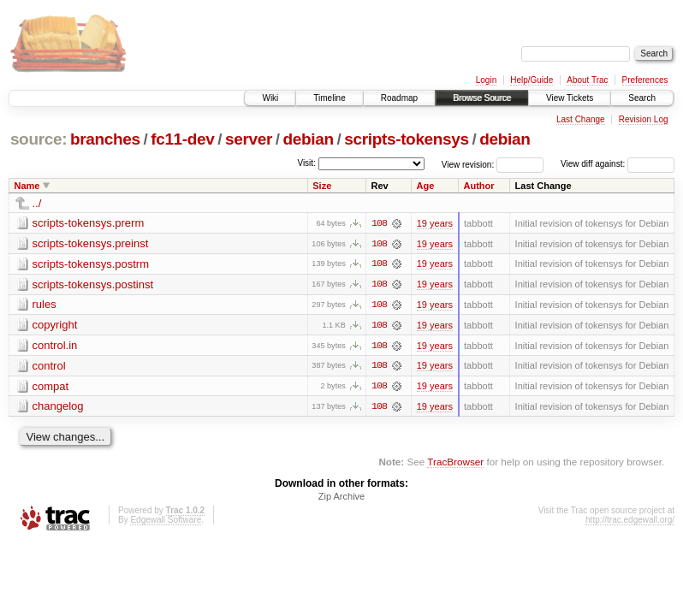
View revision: (468, 164)
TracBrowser (455, 463)
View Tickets (570, 98)
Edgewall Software (166, 521)
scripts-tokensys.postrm (91, 264)
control (49, 367)
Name (27, 186)
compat (51, 387)
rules (45, 305)
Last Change (581, 119)
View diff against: (618, 164)
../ (37, 203)
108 (379, 223)
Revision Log (644, 119)
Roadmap (399, 98)
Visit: (306, 163)
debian (309, 139)
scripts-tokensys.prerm (89, 223)
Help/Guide (532, 80)
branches (105, 139)
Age (426, 186)
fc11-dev (182, 139)
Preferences (645, 80)
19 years (435, 223)
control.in (55, 346)
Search (642, 98)
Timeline (329, 98)
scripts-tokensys (407, 139)
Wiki (270, 98)
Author (479, 186)
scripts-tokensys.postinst (93, 284)
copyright (55, 326)
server (249, 139)
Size (322, 186)
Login (486, 80)
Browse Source (482, 98)
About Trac (587, 80)
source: (39, 139)
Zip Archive (341, 498)
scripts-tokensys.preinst (91, 243)
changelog (58, 408)
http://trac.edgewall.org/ (630, 521)
